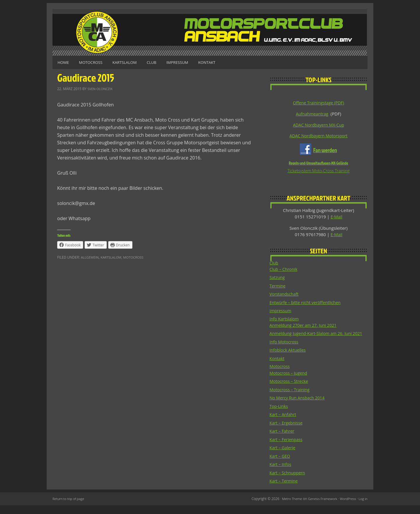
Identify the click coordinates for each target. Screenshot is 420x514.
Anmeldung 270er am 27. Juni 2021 (305, 327)
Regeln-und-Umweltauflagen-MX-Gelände (318, 164)
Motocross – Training (291, 398)
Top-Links (279, 415)
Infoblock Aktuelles (289, 358)
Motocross (95, 62)
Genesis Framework (320, 507)
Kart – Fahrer (283, 440)
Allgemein (90, 257)
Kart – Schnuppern (288, 481)
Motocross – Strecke (290, 390)
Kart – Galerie (283, 456)
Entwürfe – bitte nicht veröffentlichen (307, 304)
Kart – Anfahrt (284, 423)
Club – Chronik (284, 271)
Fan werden (325, 151)
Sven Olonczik (101, 88)
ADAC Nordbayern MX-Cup (318, 125)
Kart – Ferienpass (287, 448)
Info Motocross (285, 350)
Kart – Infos (281, 473)
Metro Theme (288, 507)
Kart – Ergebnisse (287, 431)
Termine (278, 287)
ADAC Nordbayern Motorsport (318, 136)
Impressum (190, 62)
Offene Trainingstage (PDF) (318, 103)
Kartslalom (132, 62)
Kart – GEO (280, 465)
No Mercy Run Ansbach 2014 (299, 406)
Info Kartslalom (285, 320)
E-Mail (336, 218)
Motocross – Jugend (289, 382)
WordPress (347, 507)
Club (161, 62)
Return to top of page (69, 507)
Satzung (278, 279)
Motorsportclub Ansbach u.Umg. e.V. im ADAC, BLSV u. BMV (210, 32)
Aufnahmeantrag (312, 114)
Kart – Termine (284, 490)
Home (64, 62)
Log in (363, 507)
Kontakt (222, 62)
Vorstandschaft (285, 295)
